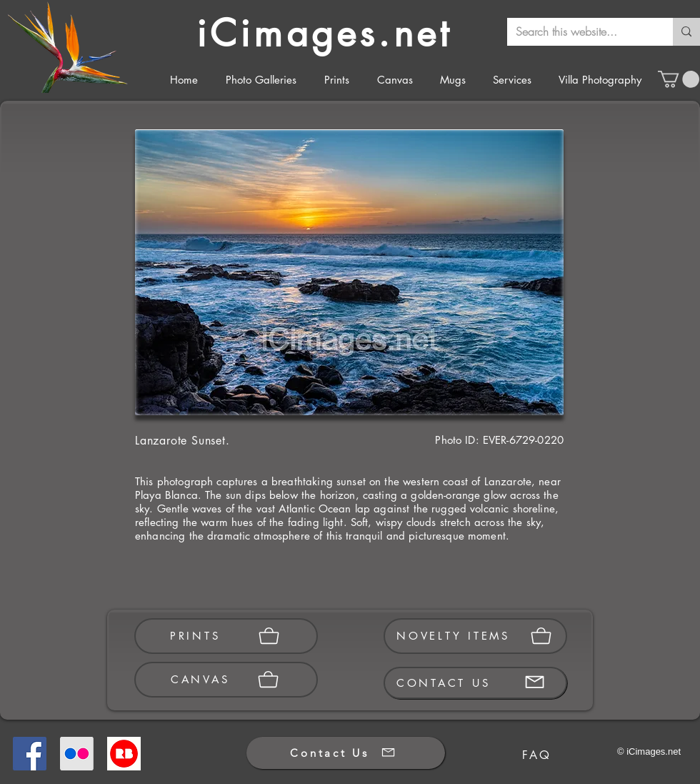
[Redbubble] (124, 754)
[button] (679, 79)
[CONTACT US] (475, 683)
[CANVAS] (226, 680)
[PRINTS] (226, 636)
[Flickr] (77, 754)
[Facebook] (30, 754)
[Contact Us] (346, 753)
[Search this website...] (579, 32)
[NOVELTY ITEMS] (475, 636)
